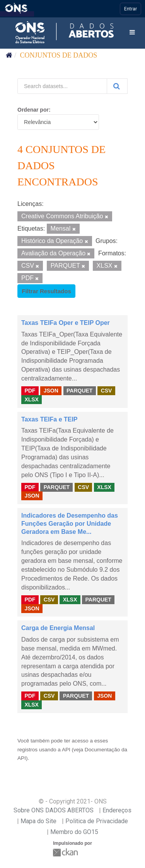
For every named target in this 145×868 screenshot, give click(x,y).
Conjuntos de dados (59, 55)
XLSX (32, 399)
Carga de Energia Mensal (58, 628)
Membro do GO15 (74, 832)
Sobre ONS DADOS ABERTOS (54, 810)
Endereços (117, 810)
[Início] (9, 55)
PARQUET (79, 391)
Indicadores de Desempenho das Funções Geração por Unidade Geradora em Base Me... (70, 524)
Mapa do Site (38, 821)
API (66, 750)
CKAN (66, 852)
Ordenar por (33, 110)
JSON (51, 391)
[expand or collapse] (132, 33)
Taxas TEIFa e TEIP (49, 419)
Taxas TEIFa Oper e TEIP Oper (66, 323)
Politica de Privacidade (97, 821)
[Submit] (117, 86)
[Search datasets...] (62, 86)
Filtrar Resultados (46, 291)
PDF (30, 391)
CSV (107, 391)
